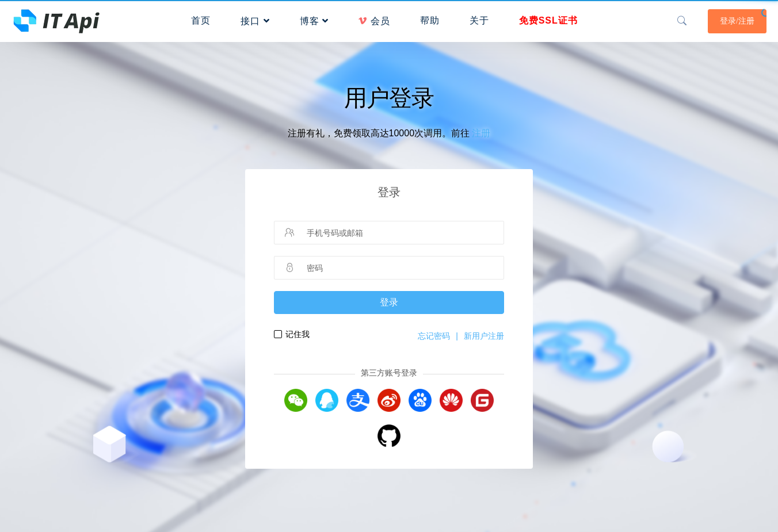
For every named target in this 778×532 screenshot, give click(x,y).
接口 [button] (255, 21)
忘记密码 (434, 336)
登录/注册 (737, 21)
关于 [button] (479, 20)
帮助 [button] (430, 20)
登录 (389, 302)
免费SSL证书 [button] (548, 20)
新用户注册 (484, 336)
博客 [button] (314, 21)
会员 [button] (374, 21)
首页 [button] (201, 20)
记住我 (298, 334)
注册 (481, 133)
